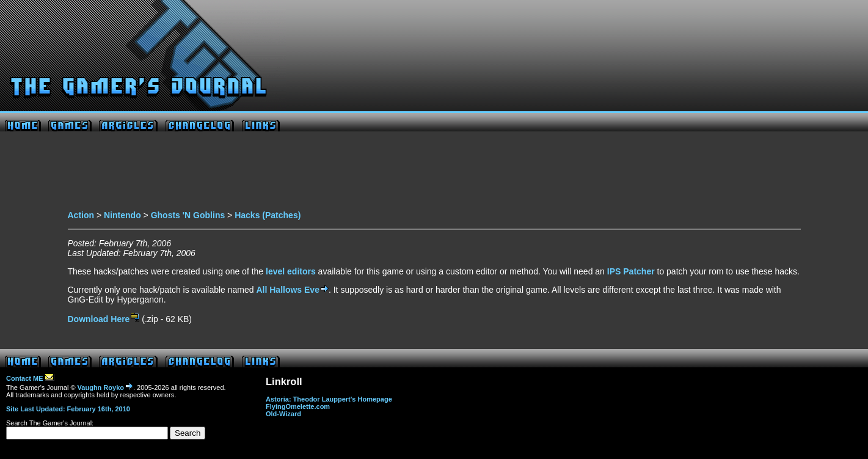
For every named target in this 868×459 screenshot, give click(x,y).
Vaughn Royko (105, 387)
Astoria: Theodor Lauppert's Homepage (329, 399)
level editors (291, 271)
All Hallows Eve (292, 290)
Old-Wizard (283, 414)
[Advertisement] (434, 174)
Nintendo (122, 215)
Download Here (104, 319)
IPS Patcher (631, 271)
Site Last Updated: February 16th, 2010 (68, 409)
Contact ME (30, 378)
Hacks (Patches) (268, 215)
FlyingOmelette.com (298, 406)
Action (81, 215)
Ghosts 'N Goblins (188, 215)
